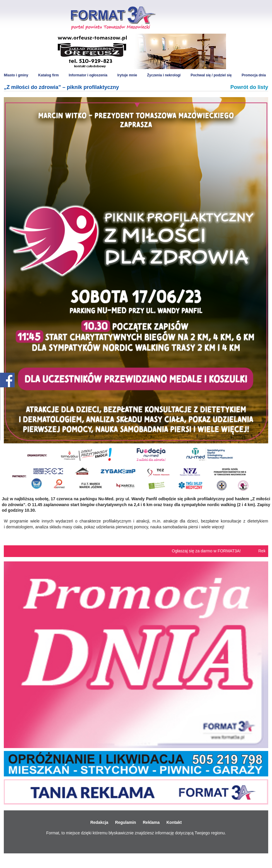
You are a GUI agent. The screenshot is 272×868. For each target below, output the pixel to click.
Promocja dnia (254, 75)
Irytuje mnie (127, 75)
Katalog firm (49, 75)
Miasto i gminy (16, 75)
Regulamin (126, 822)
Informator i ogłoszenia (88, 75)
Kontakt (174, 822)
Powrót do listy (249, 87)
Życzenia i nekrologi (164, 75)
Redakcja (99, 822)
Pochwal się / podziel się (211, 75)
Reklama (151, 822)
